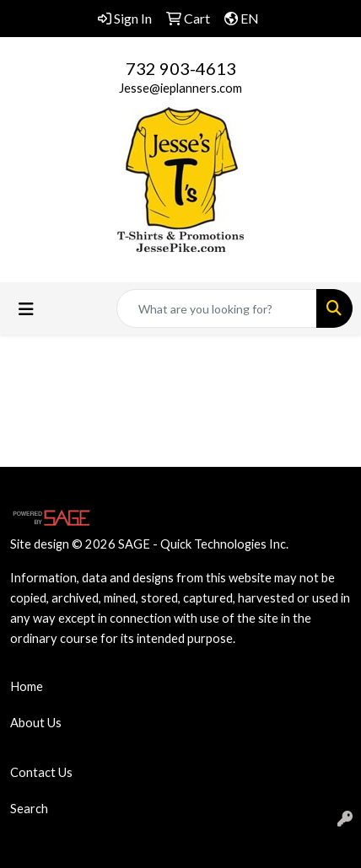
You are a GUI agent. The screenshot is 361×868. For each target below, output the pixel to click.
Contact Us (41, 772)
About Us (36, 723)
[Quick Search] (217, 308)
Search (29, 809)
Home (27, 686)
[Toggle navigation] (26, 309)
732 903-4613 (181, 68)
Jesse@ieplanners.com (180, 88)
